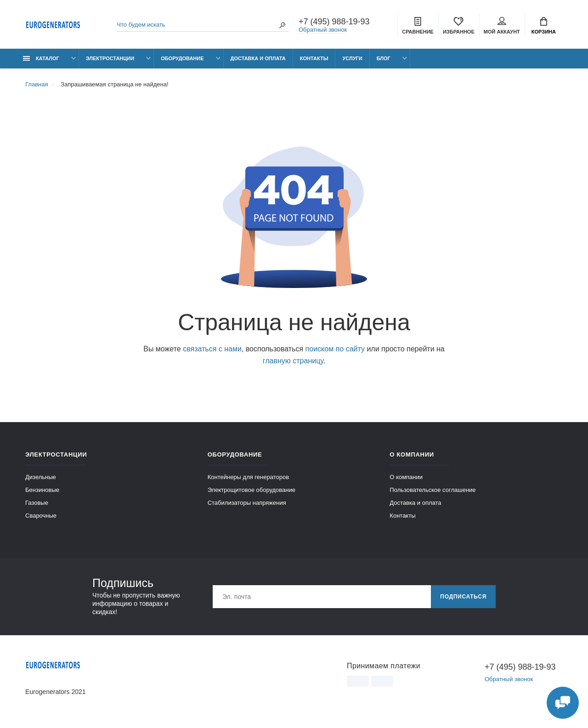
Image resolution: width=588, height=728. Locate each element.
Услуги (352, 58)
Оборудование (182, 58)
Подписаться (463, 597)
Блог (384, 58)
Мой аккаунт (502, 26)
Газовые (37, 503)
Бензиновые (42, 490)
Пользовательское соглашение (433, 490)
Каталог (41, 58)
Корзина (544, 26)
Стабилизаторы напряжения (247, 503)
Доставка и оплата (258, 58)
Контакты (314, 58)
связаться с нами (212, 349)
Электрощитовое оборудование (252, 490)
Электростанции (110, 58)
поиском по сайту (335, 349)
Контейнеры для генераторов (248, 477)
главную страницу (293, 361)
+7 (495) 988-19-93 (334, 22)
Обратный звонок (323, 30)
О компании (406, 477)
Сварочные (41, 516)
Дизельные (41, 477)
